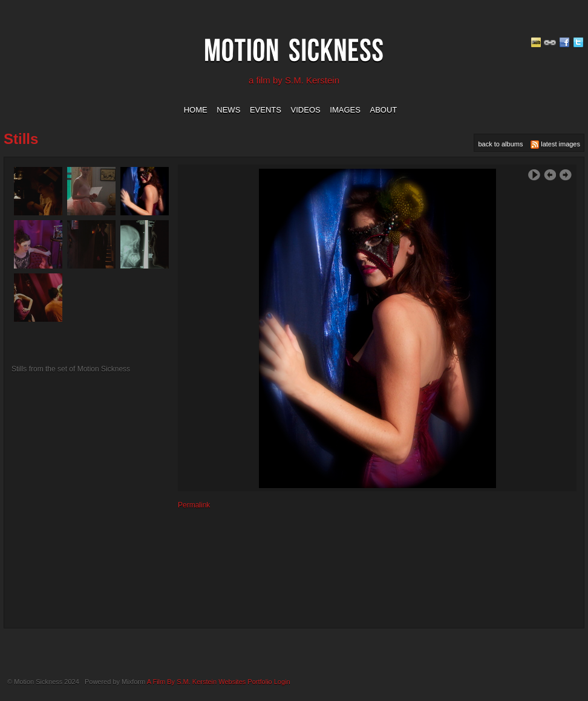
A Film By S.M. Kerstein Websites (197, 682)
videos (306, 110)
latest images (555, 145)
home (196, 110)
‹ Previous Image (550, 175)
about (384, 110)
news (228, 110)
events (266, 110)
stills (21, 139)
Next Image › (566, 175)
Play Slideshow (534, 175)
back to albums (500, 144)
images (345, 110)
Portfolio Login (269, 682)
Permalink (194, 505)
